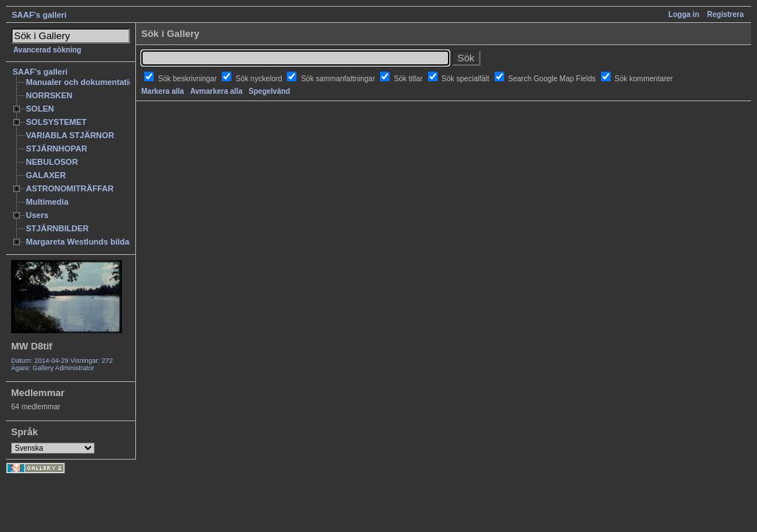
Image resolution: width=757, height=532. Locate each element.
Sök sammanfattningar (339, 79)
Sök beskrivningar (189, 79)
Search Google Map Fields (553, 79)
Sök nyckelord (260, 79)
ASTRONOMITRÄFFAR (70, 188)
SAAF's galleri (39, 15)
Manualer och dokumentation (82, 82)
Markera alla (163, 91)
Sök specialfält (466, 79)
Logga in (684, 14)
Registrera (726, 14)
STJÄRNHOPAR (57, 149)
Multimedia (47, 202)
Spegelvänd (269, 91)
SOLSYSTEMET (56, 122)
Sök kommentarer (644, 79)
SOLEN (40, 109)
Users (37, 215)
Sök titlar (410, 79)
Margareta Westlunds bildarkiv (85, 242)
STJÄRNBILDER (57, 228)
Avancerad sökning (47, 50)
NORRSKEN (49, 95)
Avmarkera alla (216, 91)
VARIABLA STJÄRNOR (70, 135)
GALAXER (46, 175)
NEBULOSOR (52, 162)
